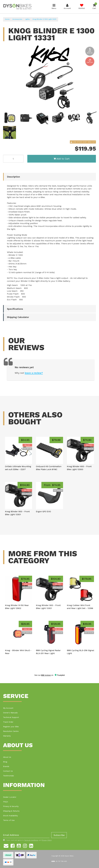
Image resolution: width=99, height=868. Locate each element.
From (52, 485)
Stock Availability (10, 816)
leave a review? (34, 373)
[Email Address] (26, 835)
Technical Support (11, 717)
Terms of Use (9, 820)
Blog (5, 762)
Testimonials (9, 776)
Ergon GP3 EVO (43, 511)
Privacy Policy (47, 840)
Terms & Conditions (31, 840)
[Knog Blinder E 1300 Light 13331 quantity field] (13, 159)
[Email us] (6, 845)
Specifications (15, 309)
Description (13, 177)
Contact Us (8, 771)
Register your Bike (11, 727)
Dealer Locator (10, 797)
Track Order (8, 722)
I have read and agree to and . (28, 840)
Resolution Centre (11, 731)
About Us (7, 757)
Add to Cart (62, 159)
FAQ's (6, 802)
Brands (6, 766)
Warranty (7, 736)
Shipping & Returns (11, 811)
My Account (8, 708)
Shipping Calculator (18, 317)
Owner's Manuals (10, 713)
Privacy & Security (11, 806)
